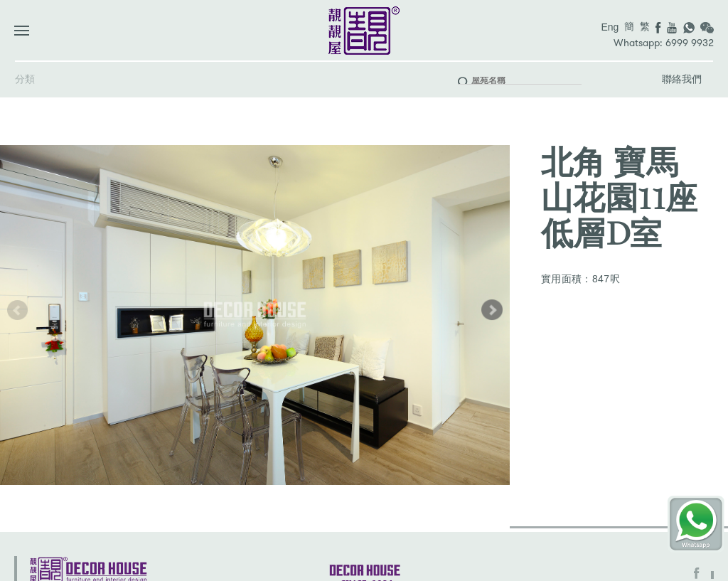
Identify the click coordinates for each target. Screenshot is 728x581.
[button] (492, 310)
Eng (610, 27)
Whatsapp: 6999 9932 (664, 43)
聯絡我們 (682, 79)
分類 (25, 79)
